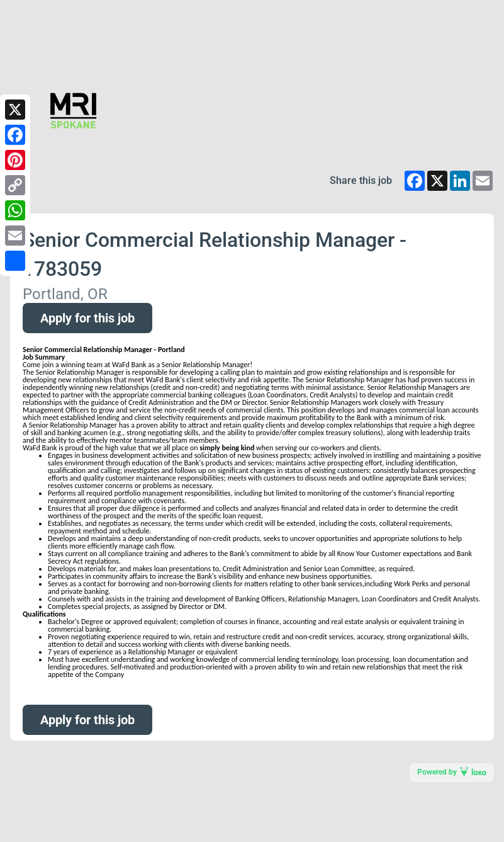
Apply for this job (87, 318)
